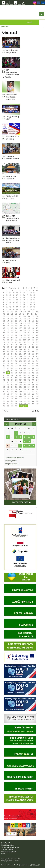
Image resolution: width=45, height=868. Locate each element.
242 (33, 347)
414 (37, 392)
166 (16, 328)
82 (10, 307)
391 (16, 387)
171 (37, 328)
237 (12, 347)
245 (8, 349)
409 (16, 392)
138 (12, 321)
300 (12, 363)
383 (20, 385)
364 (16, 380)
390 (12, 387)
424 (4, 396)
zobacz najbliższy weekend (15, 458)
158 (20, 326)
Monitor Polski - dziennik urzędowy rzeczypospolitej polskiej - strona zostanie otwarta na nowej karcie (20, 714)
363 (12, 380)
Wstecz (7, 411)
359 (33, 378)
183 (12, 333)
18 (33, 290)
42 (10, 297)
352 (4, 378)
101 (8, 312)
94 (17, 309)
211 (16, 340)
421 (29, 394)
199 (4, 337)
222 (25, 342)
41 (7, 297)
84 (17, 307)
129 (12, 319)
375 (25, 382)
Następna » (24, 406)
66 (24, 302)
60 (3, 302)
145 (4, 323)
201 (12, 337)
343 (4, 375)
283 (16, 359)
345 (12, 375)
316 (4, 368)
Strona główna (4, 3)
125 (33, 316)
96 (24, 309)
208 (4, 340)
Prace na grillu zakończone (11, 177)
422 (33, 394)
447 (25, 401)
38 (31, 295)
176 (20, 330)
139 (16, 321)
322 (29, 368)
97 (27, 309)
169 (29, 328)
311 (20, 366)
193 (16, 335)
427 (16, 396)
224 (33, 342)
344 (8, 375)
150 (25, 323)
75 (20, 304)
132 (25, 319)
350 (33, 375)
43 (14, 297)
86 (24, 307)
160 (29, 326)
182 (8, 333)
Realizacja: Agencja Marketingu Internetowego (15, 865)
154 (4, 326)
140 (20, 321)
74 (17, 304)
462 (12, 406)
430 (29, 396)
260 (33, 352)
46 (24, 297)
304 (29, 363)
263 (8, 354)
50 (3, 300)
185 (20, 333)
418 (16, 394)
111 (12, 314)
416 (8, 394)
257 (20, 352)
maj (34, 424)
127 (4, 319)
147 (12, 323)
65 (20, 302)
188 (33, 333)
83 (14, 307)
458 (33, 403)
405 (37, 389)
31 (7, 295)
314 (33, 366)
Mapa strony (11, 3)
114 (24, 314)
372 (12, 382)
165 (12, 328)
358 (29, 378)
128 (8, 319)
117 (36, 314)
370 (4, 382)
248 (20, 349)
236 (8, 347)
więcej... (4, 854)
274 (16, 356)
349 (29, 375)
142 (29, 321)
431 (33, 396)
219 (12, 342)
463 (16, 406)
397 (4, 389)
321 (25, 368)
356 (20, 378)
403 (29, 389)
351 (37, 375)
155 (8, 326)
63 (14, 302)
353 (8, 378)
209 (8, 340)
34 (17, 295)
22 (10, 293)
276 (25, 356)
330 (25, 370)
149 (20, 323)
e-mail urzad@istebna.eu (9, 852)
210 (12, 340)
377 (33, 382)
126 (37, 316)
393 (25, 387)
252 (37, 349)
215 (33, 340)
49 (34, 297)
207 (37, 337)
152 (33, 323)
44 (17, 297)
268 (29, 354)
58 (31, 300)
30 (3, 295)
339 (25, 373)
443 (8, 401)
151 (29, 323)
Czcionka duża (23, 3)
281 (8, 359)
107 (33, 312)
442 (4, 401)
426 (12, 396)
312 (24, 366)
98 (31, 309)
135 (37, 319)
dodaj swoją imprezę (12, 464)
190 (4, 335)
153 (37, 323)
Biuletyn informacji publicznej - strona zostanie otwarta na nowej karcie (20, 508)
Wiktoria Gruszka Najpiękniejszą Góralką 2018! (12, 97)
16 (26, 290)
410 (20, 392)
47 (27, 297)
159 (25, 326)
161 (33, 326)
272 (8, 356)
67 (27, 302)
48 (31, 297)
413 (33, 392)
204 (25, 337)
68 (31, 302)
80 (3, 307)
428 (20, 396)
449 (33, 401)
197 (33, 335)
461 (8, 406)
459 (37, 403)
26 (24, 293)
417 (12, 394)
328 (16, 370)
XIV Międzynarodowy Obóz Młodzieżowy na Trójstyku (11, 73)
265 (16, 354)
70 (3, 304)
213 (24, 340)
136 (4, 321)
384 (25, 385)
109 (4, 314)
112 (16, 314)
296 (33, 361)
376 (29, 382)
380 (8, 385)
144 (37, 321)
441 (37, 399)
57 (27, 300)
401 (20, 389)
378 (37, 382)
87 (27, 307)
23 (14, 293)
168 (25, 328)
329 (20, 370)
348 (25, 375)
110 (8, 314)
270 (37, 354)
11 (9, 290)
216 (37, 340)
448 (29, 401)
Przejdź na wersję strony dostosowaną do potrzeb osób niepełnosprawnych (7, 3)
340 (29, 373)
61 (7, 302)
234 (37, 345)
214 (29, 340)
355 (16, 378)
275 (20, 356)
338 (20, 373)
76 (24, 304)
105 (25, 312)
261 (37, 352)
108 (37, 312)
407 (8, 392)
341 (33, 373)
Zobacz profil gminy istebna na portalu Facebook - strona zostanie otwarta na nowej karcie (39, 3)
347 (20, 375)
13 (16, 290)
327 (12, 370)
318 (12, 368)
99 (34, 309)
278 (33, 356)
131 (20, 319)
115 (28, 314)
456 (25, 403)
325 (4, 370)
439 (29, 399)
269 (33, 354)
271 (4, 356)
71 (7, 304)
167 (20, 328)
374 (20, 382)
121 (16, 316)
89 (34, 307)
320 (20, 368)
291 (12, 361)
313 (29, 366)
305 (33, 363)
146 (8, 323)
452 (8, 403)
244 (4, 349)
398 (8, 389)
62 (10, 302)
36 (24, 295)
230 (20, 345)
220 (16, 342)
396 (37, 387)
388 (4, 387)
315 (37, 366)
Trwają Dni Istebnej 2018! (13, 118)
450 (37, 401)
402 (25, 389)
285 (25, 359)
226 (4, 345)
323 (33, 368)
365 (20, 380)
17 (30, 290)
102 (12, 312)
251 (33, 349)
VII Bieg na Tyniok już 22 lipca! (12, 197)
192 (12, 335)
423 (37, 394)
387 (37, 385)
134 (33, 319)
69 (34, 302)
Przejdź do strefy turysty (43, 32)
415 (4, 394)
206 (33, 337)
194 (20, 335)
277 (29, 356)
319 (16, 368)
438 (25, 399)
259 (29, 352)
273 (12, 356)
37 (27, 295)
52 (10, 300)
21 (7, 293)
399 (12, 389)
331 (29, 370)
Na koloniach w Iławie (11, 261)
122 (20, 316)
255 (12, 352)
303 (25, 363)
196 (29, 335)
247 (16, 349)
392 (20, 387)
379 (4, 385)
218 (8, 342)
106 (29, 312)
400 (16, 389)
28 (31, 293)
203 (20, 337)
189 (37, 333)
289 (4, 361)
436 (16, 399)
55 (20, 300)
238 (16, 347)
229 (16, 345)
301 (16, 363)
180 (37, 330)
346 (16, 375)
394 (29, 387)
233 (33, 345)
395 (33, 387)
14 (20, 290)
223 (29, 342)
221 (20, 342)
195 (25, 335)
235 (4, 347)
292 (16, 361)
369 (37, 380)
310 (16, 366)
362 (8, 380)
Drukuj (37, 411)
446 (20, 401)
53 (14, 300)
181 (4, 333)
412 (29, 392)
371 (8, 382)
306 (37, 363)
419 (20, 394)
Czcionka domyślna (15, 3)
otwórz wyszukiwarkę (41, 14)
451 (4, 403)
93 (14, 309)
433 (4, 399)
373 (16, 382)
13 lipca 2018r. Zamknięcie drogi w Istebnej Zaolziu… (13, 218)
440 (33, 399)
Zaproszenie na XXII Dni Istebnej (13, 138)
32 (10, 295)
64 (17, 302)
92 (10, 309)
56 (24, 300)
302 (20, 363)
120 (12, 316)
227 (8, 345)
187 (29, 333)
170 (33, 328)
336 (12, 373)
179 (33, 330)
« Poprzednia (12, 288)
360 (37, 378)
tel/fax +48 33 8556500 (8, 849)
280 (4, 359)
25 (20, 293)
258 (25, 352)
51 (7, 300)
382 (16, 385)
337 (16, 373)
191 (8, 335)
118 (4, 316)
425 (8, 396)
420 (25, 394)
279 (37, 356)
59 (34, 300)
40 (3, 297)
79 (34, 304)
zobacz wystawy (11, 461)
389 (8, 387)
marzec (6, 424)
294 (25, 361)
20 (3, 293)
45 (20, 297)
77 (27, 304)
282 (12, 359)
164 (8, 328)
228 (12, 345)
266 (20, 354)
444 (12, 401)
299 (8, 363)
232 (29, 345)
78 (31, 304)
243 (37, 347)
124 (29, 316)
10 (6, 290)
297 (37, 361)
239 (20, 347)
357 (25, 378)
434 (8, 399)
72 (10, 304)
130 (16, 319)
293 (20, 361)
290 (8, 361)
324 (37, 368)
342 (37, 373)
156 (12, 326)
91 (7, 309)
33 (14, 295)
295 (29, 361)
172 (4, 330)
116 (32, 314)
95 (20, 309)
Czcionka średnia (19, 3)
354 (12, 378)
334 (4, 373)
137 (8, 321)
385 (29, 385)
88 (31, 307)
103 (16, 312)
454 (16, 403)
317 (8, 368)
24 (17, 293)
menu (29, 22)
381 (12, 385)
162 (37, 326)
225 (37, 342)
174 (12, 330)
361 (4, 380)
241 (29, 347)
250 (29, 349)
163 (4, 328)
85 (20, 307)
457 (29, 403)
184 (16, 333)
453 (12, 403)
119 (8, 316)
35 (20, 295)
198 (37, 335)
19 (37, 290)
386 (33, 385)
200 (8, 337)
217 (4, 342)
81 (7, 307)
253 (4, 352)
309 (12, 366)
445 (16, 401)
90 (3, 309)
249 (25, 349)
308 (8, 366)
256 (16, 352)
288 (37, 359)
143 (33, 321)
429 (25, 396)
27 (27, 293)
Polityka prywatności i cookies (10, 861)
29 (34, 293)
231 (25, 345)
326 (8, 370)
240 (25, 347)
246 (12, 349)
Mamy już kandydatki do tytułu (13, 281)
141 (25, 321)
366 (25, 380)
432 (37, 396)
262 (4, 354)
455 (20, 403)
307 (4, 366)
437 (20, 399)
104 (20, 312)
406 (4, 392)
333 (37, 370)
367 (29, 380)
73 (14, 304)
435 (12, 399)
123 (24, 316)
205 (29, 337)
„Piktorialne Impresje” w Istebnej (13, 157)
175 (16, 330)
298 (4, 363)
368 (33, 380)
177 (25, 330)
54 (17, 300)
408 (12, 392)
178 (29, 330)
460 (4, 406)
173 (8, 330)
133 (29, 319)
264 (12, 354)
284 (20, 359)
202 (16, 337)
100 (4, 312)
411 (25, 392)
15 (23, 290)
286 (29, 359)
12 (13, 290)
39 (34, 295)
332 (33, 370)
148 (16, 323)
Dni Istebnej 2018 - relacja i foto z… (12, 51)
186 (25, 333)
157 (16, 326)
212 (20, 340)
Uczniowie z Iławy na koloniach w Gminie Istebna (13, 240)
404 (33, 389)
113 (20, 314)
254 (8, 352)
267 (25, 354)
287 (33, 359)
